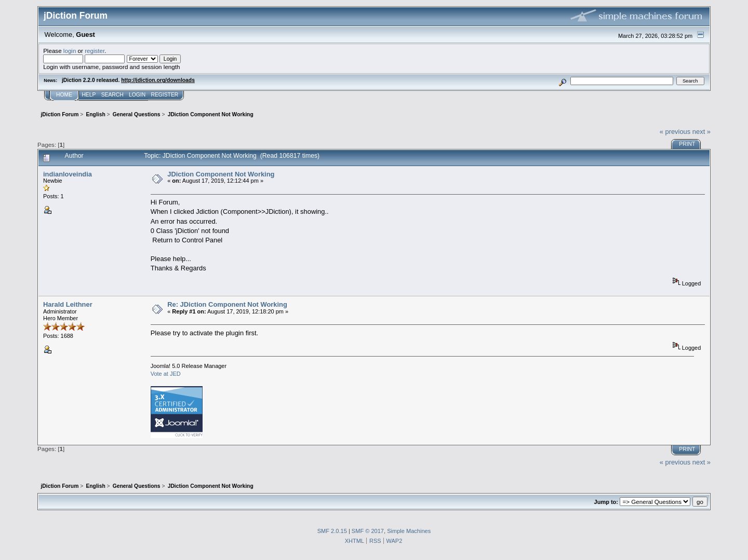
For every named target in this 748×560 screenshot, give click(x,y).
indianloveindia (68, 174)
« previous (675, 132)
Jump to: (606, 502)
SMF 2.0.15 (332, 531)
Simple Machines (409, 531)
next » (702, 132)
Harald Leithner (68, 304)
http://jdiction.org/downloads (158, 80)
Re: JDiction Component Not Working (227, 304)
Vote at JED (166, 374)
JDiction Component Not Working (221, 174)
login (70, 51)
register (95, 51)
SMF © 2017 (368, 531)
